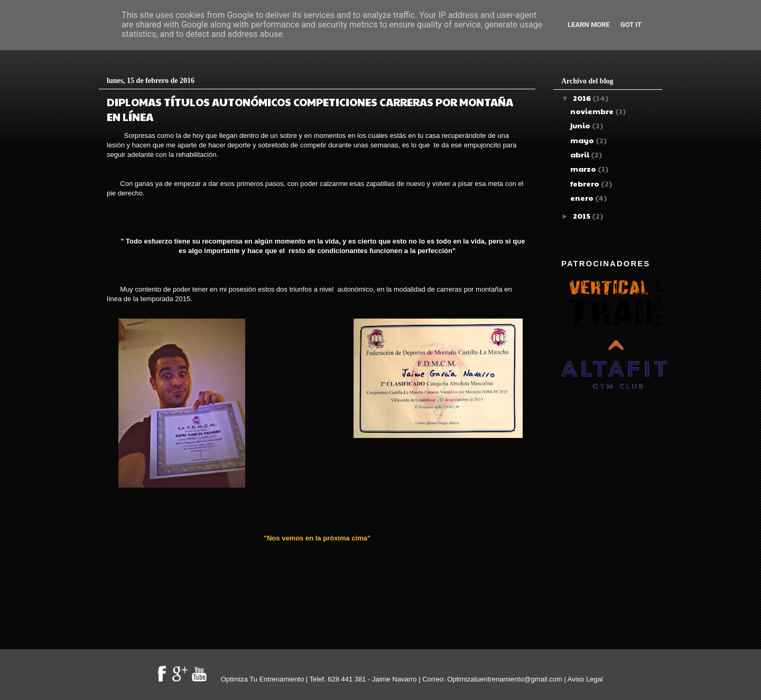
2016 (583, 98)
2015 (582, 216)
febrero (586, 183)
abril (581, 154)
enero (583, 198)
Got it (631, 25)
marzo (584, 169)
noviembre (593, 111)
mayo (583, 140)
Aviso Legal (585, 679)
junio (581, 125)
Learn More (589, 25)
